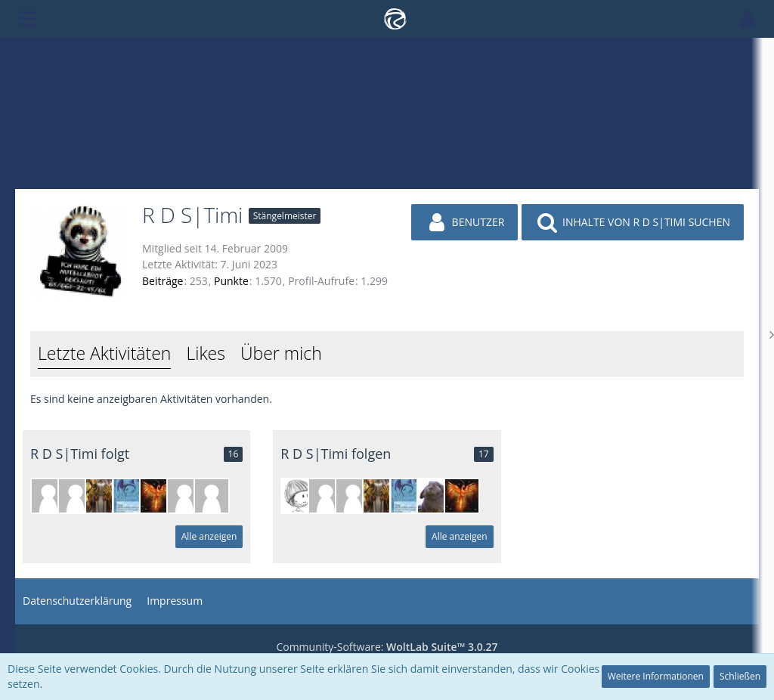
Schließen (740, 676)
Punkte (231, 281)
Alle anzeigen (209, 536)
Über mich (281, 353)
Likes (205, 353)
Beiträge (163, 281)
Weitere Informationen (656, 676)
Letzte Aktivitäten (104, 353)
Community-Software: (387, 647)
